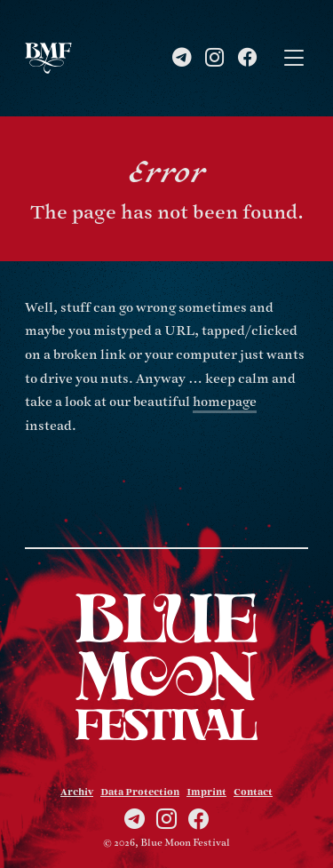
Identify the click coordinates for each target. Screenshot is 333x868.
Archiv (77, 792)
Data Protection (140, 792)
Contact (253, 792)
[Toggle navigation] (294, 58)
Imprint (206, 792)
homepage (225, 402)
